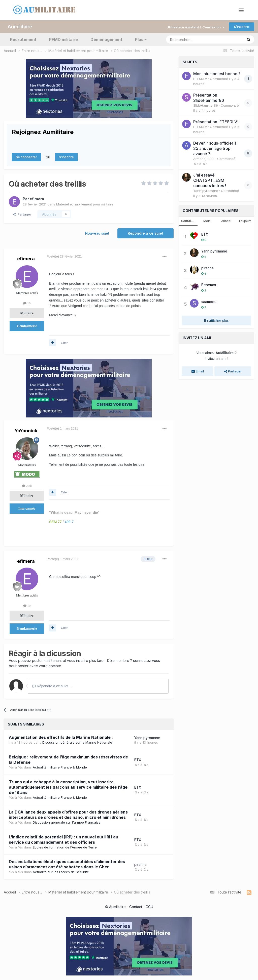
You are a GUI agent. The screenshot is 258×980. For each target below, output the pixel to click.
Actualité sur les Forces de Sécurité (61, 872)
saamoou (209, 301)
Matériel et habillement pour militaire (85, 204)
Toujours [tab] (245, 221)
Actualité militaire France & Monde (60, 767)
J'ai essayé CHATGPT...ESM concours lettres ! (210, 180)
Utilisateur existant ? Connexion (195, 27)
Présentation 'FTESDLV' (216, 121)
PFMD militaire (63, 39)
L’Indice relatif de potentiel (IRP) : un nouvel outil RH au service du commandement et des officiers (63, 839)
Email (198, 371)
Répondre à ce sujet (146, 233)
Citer (64, 342)
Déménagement (106, 39)
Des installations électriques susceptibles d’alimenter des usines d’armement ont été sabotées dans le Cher (67, 864)
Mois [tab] (207, 221)
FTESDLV (200, 78)
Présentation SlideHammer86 (209, 97)
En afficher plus (216, 320)
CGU (149, 906)
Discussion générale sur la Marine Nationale (77, 742)
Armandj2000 (204, 158)
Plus (141, 39)
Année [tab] (226, 221)
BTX (138, 760)
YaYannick (26, 430)
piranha (140, 864)
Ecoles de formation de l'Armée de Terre (65, 847)
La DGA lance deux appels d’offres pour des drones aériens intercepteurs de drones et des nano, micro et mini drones (68, 814)
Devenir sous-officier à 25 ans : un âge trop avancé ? (215, 148)
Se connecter (26, 157)
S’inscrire (241, 26)
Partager (22, 214)
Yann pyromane (147, 737)
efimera (37, 198)
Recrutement (23, 39)
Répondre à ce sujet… (52, 686)
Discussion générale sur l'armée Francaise (67, 822)
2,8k (27, 485)
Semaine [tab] (188, 221)
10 (27, 303)
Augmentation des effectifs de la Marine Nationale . (61, 737)
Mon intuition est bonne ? (217, 73)
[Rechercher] (193, 39)
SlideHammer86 (206, 105)
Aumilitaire (20, 26)
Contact (136, 906)
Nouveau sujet (97, 233)
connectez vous (147, 660)
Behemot (209, 285)
